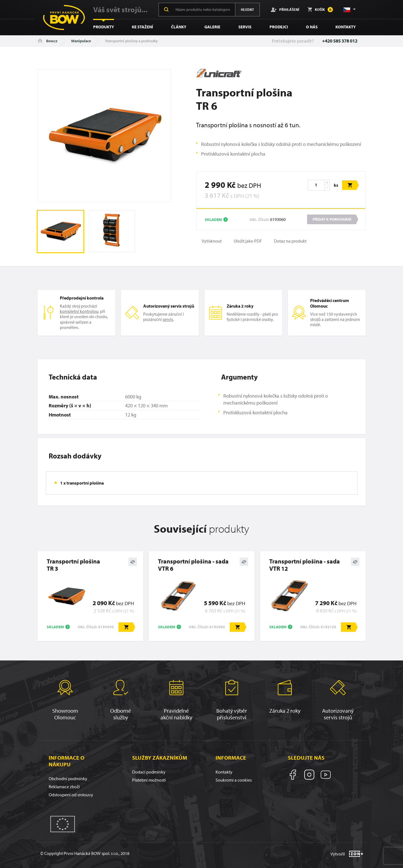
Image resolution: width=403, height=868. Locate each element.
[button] (349, 9)
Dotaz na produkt (290, 241)
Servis (245, 27)
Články (179, 27)
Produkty (104, 27)
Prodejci (279, 27)
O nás (312, 27)
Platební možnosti (149, 780)
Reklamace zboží (64, 787)
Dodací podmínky (149, 772)
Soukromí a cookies (234, 780)
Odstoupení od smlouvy (71, 795)
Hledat (247, 9)
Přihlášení (285, 9)
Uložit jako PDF (248, 241)
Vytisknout (212, 241)
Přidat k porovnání (332, 219)
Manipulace (81, 41)
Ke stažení (142, 27)
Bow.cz (47, 41)
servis (168, 319)
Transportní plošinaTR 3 (73, 565)
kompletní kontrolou (79, 311)
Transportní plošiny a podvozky (131, 41)
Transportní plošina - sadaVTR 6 (193, 565)
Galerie (212, 27)
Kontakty (346, 27)
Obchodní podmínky (68, 779)
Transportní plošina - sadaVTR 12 (305, 565)
